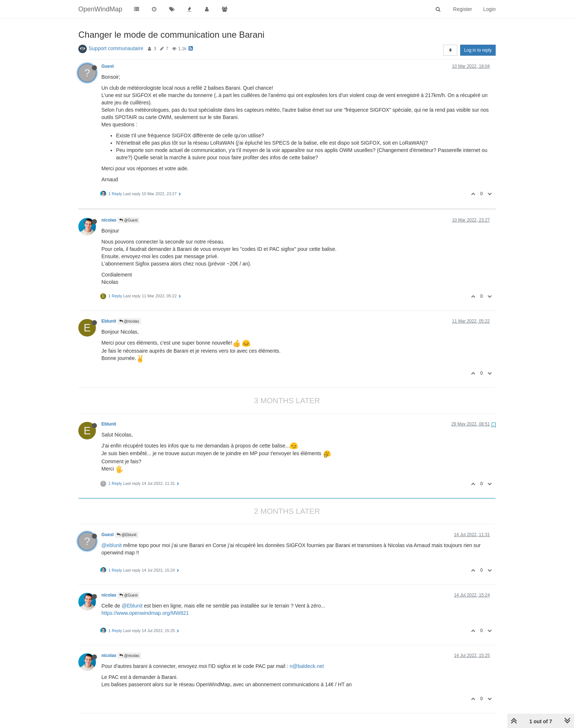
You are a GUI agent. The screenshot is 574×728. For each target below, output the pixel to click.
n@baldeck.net (307, 666)
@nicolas (129, 321)
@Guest (128, 220)
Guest (108, 66)
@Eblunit (127, 535)
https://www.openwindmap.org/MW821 (145, 613)
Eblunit (109, 321)
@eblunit (111, 545)
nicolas (109, 220)
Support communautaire (116, 48)
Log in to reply (478, 50)
